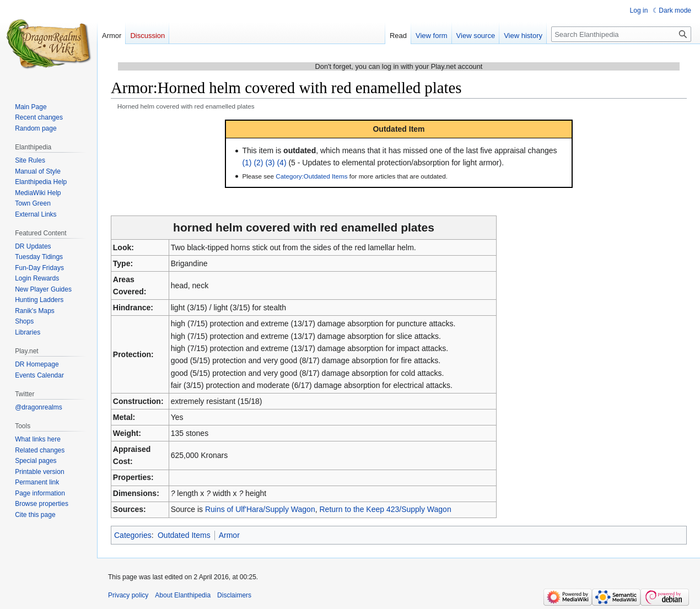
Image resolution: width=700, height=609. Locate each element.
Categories (133, 535)
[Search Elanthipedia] (621, 34)
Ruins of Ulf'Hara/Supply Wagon (260, 509)
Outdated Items (184, 535)
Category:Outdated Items (311, 176)
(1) (247, 163)
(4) (281, 163)
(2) (258, 163)
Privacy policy (128, 595)
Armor (229, 535)
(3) (270, 163)
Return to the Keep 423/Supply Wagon (385, 509)
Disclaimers (234, 595)
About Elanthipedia (183, 595)
